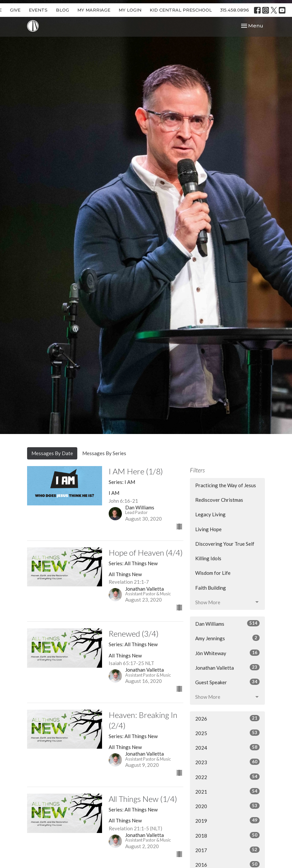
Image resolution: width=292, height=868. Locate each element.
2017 (227, 850)
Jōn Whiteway (227, 653)
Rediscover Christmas (219, 500)
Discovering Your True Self (225, 544)
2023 (227, 762)
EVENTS (38, 10)
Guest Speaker (227, 682)
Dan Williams (227, 623)
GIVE (15, 10)
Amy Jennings (227, 638)
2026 (227, 718)
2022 (227, 777)
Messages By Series (104, 453)
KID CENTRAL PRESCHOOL (181, 10)
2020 (227, 806)
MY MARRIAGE (94, 10)
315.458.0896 (235, 10)
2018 (227, 835)
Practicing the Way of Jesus (226, 485)
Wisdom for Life (213, 573)
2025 (227, 733)
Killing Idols (208, 558)
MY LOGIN (130, 10)
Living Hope (208, 529)
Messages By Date (52, 453)
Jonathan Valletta (227, 667)
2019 (227, 820)
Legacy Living (210, 514)
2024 (227, 747)
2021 (227, 791)
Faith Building (211, 588)
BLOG (62, 10)
